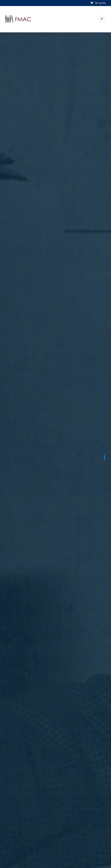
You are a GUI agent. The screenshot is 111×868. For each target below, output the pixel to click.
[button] (105, 457)
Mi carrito (100, 3)
